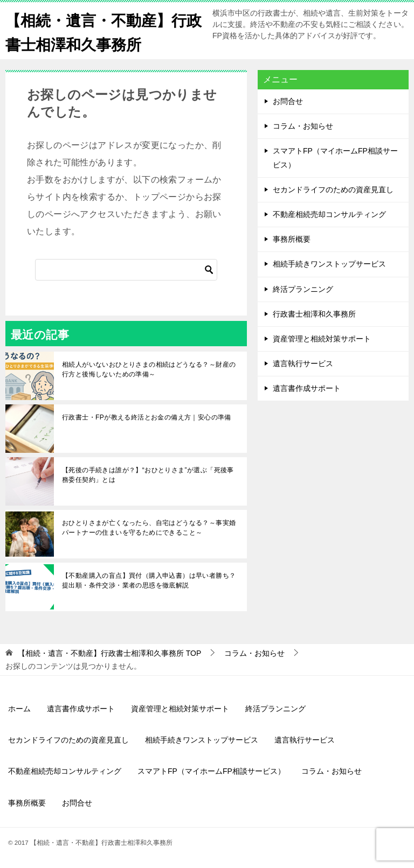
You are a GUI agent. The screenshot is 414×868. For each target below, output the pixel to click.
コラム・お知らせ (303, 126)
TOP (109, 653)
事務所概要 (292, 239)
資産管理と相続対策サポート (322, 339)
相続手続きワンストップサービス (329, 264)
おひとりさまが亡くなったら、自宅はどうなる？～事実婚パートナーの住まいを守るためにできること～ (149, 528)
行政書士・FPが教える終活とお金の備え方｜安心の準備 (147, 417)
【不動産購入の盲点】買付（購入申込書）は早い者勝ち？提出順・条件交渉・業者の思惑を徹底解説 (149, 580)
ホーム (19, 709)
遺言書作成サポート (307, 388)
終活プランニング (303, 289)
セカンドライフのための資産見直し (333, 190)
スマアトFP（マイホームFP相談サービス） (335, 157)
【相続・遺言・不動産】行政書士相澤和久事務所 (102, 31)
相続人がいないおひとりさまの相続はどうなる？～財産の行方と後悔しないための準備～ (149, 369)
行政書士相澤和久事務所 (314, 314)
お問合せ (288, 101)
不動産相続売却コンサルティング (329, 214)
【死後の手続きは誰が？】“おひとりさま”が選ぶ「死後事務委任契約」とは (148, 475)
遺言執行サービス (303, 363)
